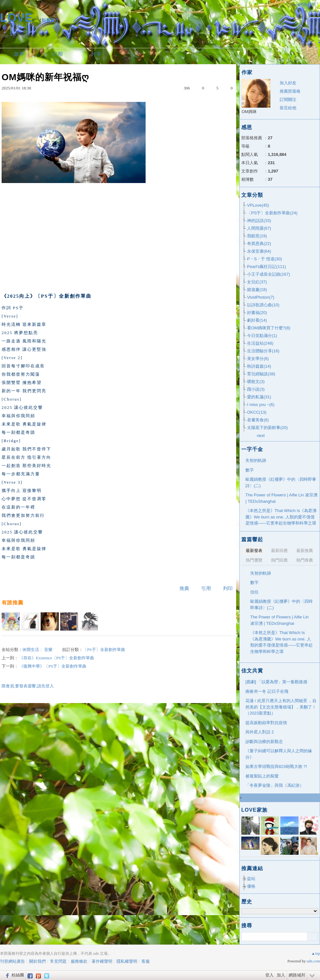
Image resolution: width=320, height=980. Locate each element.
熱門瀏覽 (254, 560)
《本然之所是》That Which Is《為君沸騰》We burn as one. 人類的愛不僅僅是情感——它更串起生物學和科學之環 (281, 517)
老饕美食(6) (258, 420)
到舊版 (48, 20)
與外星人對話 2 (260, 732)
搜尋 (312, 937)
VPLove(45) (258, 205)
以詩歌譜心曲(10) (263, 305)
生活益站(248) (260, 343)
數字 (250, 470)
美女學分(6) (258, 359)
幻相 (58, 54)
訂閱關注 (288, 100)
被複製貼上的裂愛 (262, 776)
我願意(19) (257, 236)
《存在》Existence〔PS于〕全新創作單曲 (57, 658)
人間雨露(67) (259, 228)
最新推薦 (305, 551)
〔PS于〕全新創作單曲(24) (272, 213)
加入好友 (288, 83)
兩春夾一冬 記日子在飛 (267, 691)
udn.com (313, 961)
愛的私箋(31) (259, 397)
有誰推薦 (12, 603)
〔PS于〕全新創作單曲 (104, 650)
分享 (96, 54)
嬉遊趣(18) (257, 290)
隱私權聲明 (127, 961)
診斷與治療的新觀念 (264, 742)
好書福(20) (257, 313)
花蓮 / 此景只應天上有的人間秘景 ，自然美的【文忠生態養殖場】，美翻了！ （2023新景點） (281, 707)
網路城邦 (297, 975)
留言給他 (288, 108)
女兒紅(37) (257, 282)
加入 (281, 975)
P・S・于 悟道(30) (264, 259)
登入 (269, 975)
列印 (228, 588)
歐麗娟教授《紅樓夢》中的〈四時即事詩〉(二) (281, 482)
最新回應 (279, 551)
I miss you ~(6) (261, 405)
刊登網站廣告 (12, 961)
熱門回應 (279, 560)
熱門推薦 (305, 560)
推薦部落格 (290, 91)
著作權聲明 (102, 961)
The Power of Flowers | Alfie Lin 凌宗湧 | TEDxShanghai (281, 498)
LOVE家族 (254, 810)
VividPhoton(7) (261, 297)
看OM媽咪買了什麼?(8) (269, 328)
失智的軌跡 (256, 460)
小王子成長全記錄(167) (268, 274)
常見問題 (58, 961)
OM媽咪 (249, 112)
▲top (316, 953)
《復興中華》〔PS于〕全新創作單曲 (53, 666)
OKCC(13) (257, 412)
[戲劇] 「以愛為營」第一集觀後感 (276, 682)
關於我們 (37, 961)
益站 (251, 879)
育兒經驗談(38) (261, 374)
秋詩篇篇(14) (259, 366)
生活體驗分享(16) (263, 351)
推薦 (184, 588)
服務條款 (79, 961)
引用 (206, 588)
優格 (251, 886)
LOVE (16, 18)
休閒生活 (31, 650)
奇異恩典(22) (259, 244)
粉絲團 (18, 975)
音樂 (48, 650)
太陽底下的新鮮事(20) (267, 428)
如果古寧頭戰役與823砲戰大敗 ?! (276, 766)
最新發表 (254, 551)
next (261, 436)
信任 (254, 592)
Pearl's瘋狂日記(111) (267, 267)
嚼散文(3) (256, 382)
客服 (146, 961)
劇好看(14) (257, 320)
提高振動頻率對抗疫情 (266, 723)
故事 (19, 54)
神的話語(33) (259, 221)
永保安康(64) (259, 251)
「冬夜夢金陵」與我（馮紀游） (275, 785)
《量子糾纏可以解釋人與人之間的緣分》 (279, 754)
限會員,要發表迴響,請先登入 (28, 686)
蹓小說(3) (256, 389)
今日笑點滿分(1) (262, 336)
